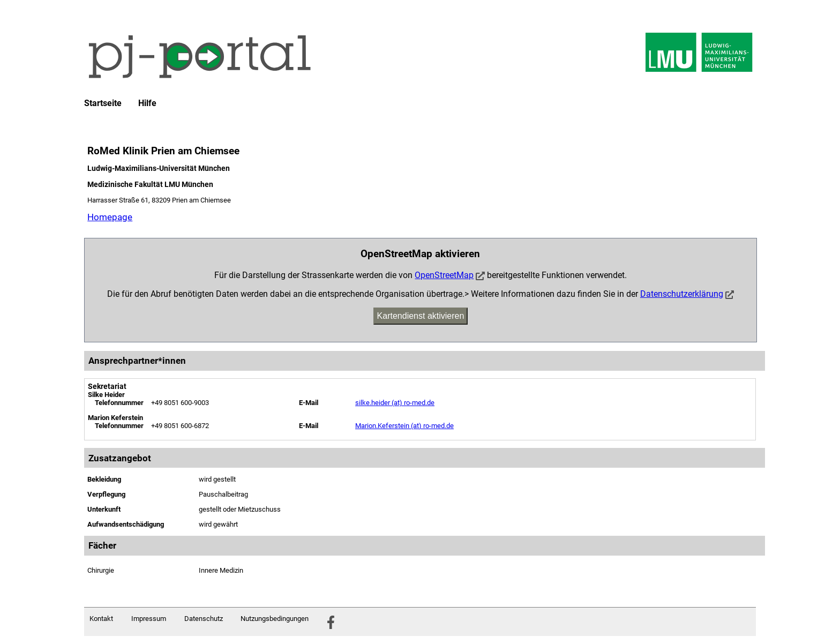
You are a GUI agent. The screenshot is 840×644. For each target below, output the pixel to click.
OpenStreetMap (444, 275)
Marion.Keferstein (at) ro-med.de (404, 426)
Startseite (103, 103)
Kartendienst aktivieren (421, 316)
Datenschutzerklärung (682, 294)
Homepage (110, 217)
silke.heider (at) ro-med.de (395, 403)
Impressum (149, 619)
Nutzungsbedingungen (275, 619)
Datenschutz (204, 619)
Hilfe (147, 103)
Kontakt (101, 619)
